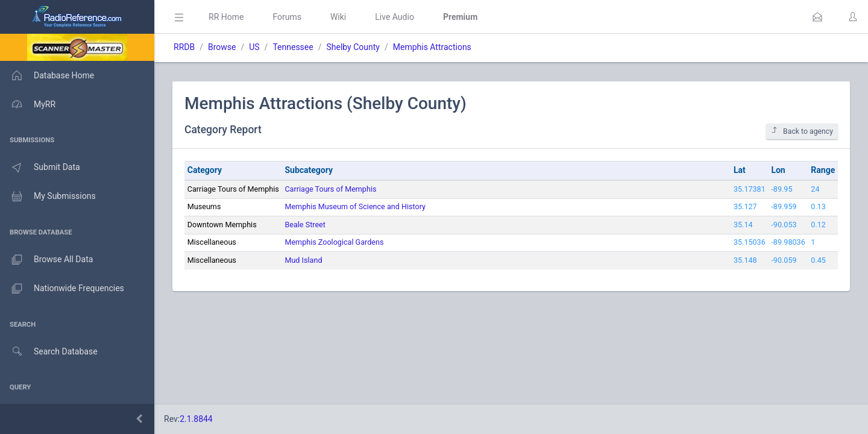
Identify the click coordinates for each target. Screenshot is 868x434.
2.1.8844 (196, 419)
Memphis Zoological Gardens (334, 242)
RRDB (184, 47)
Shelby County (353, 47)
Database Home (47, 75)
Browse (222, 47)
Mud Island (303, 260)
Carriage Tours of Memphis (330, 189)
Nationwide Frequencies (62, 289)
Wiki (338, 17)
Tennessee (293, 47)
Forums (287, 17)
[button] (817, 17)
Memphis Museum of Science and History (355, 206)
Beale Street (305, 225)
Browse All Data (46, 260)
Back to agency (802, 131)
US (254, 47)
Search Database (49, 352)
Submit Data (40, 168)
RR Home (226, 17)
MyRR (28, 104)
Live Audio (395, 17)
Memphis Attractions (432, 47)
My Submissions (48, 197)
